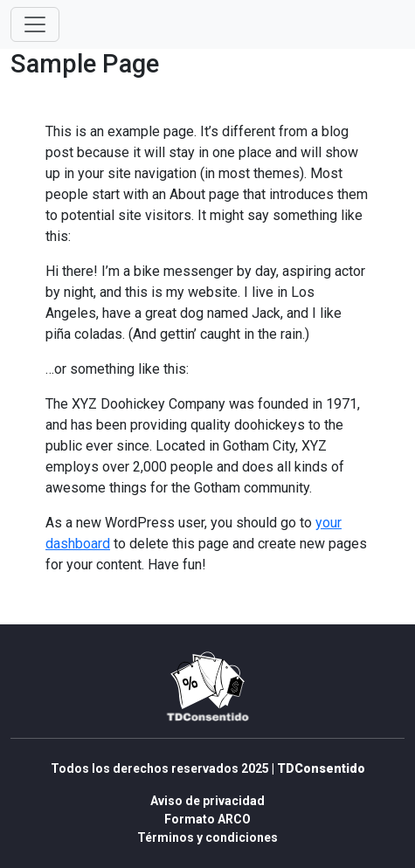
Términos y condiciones (207, 837)
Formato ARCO (207, 819)
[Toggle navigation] (35, 24)
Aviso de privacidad (207, 801)
